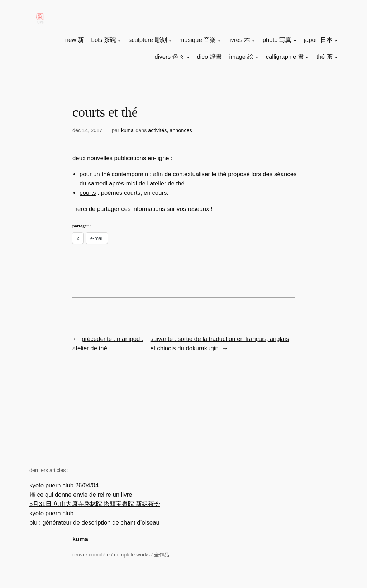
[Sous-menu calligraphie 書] (307, 57)
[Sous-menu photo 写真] (295, 40)
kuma (80, 539)
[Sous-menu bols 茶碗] (119, 40)
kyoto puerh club (51, 513)
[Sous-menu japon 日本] (336, 40)
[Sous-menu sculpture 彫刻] (170, 40)
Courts (88, 193)
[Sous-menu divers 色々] (188, 57)
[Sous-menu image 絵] (257, 57)
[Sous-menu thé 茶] (336, 57)
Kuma (127, 130)
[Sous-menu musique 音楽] (219, 40)
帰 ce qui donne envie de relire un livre (81, 495)
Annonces (181, 130)
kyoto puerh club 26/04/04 (64, 485)
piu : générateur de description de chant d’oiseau (94, 523)
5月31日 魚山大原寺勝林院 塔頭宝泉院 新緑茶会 (95, 504)
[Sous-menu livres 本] (253, 40)
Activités (157, 130)
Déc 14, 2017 (87, 130)
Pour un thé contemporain (114, 174)
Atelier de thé (167, 184)
